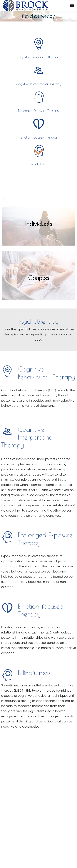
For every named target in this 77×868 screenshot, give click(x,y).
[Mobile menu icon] (72, 5)
